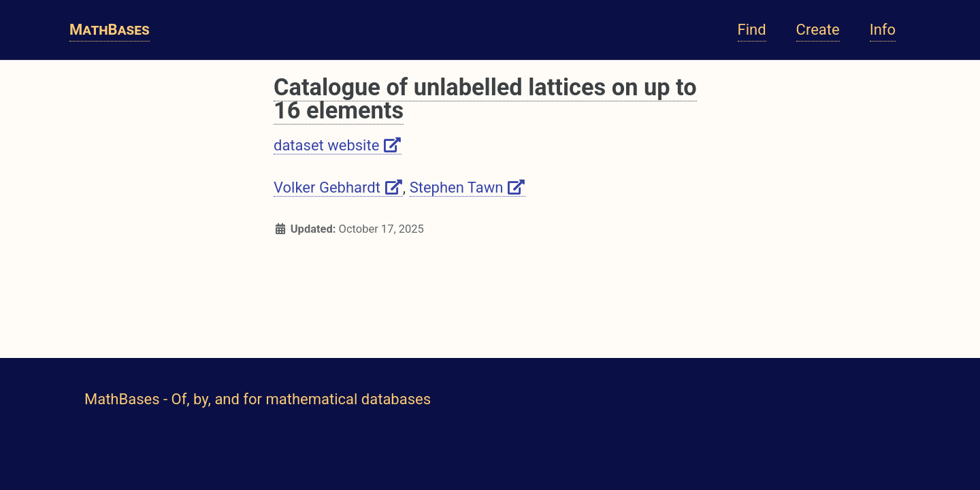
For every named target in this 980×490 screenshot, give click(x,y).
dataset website (338, 145)
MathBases (110, 30)
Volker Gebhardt (338, 187)
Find (752, 30)
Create (818, 30)
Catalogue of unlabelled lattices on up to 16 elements (485, 99)
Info (883, 30)
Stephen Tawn (468, 187)
